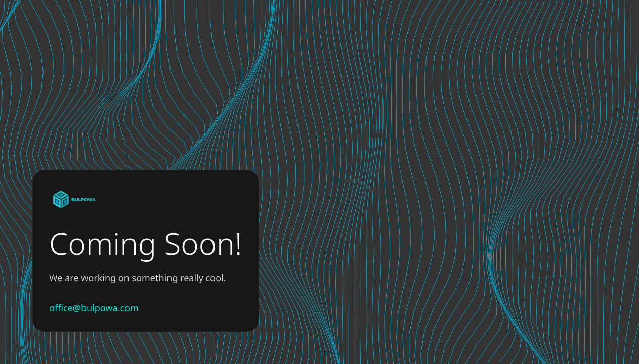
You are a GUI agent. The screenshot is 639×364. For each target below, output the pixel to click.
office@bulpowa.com (94, 308)
